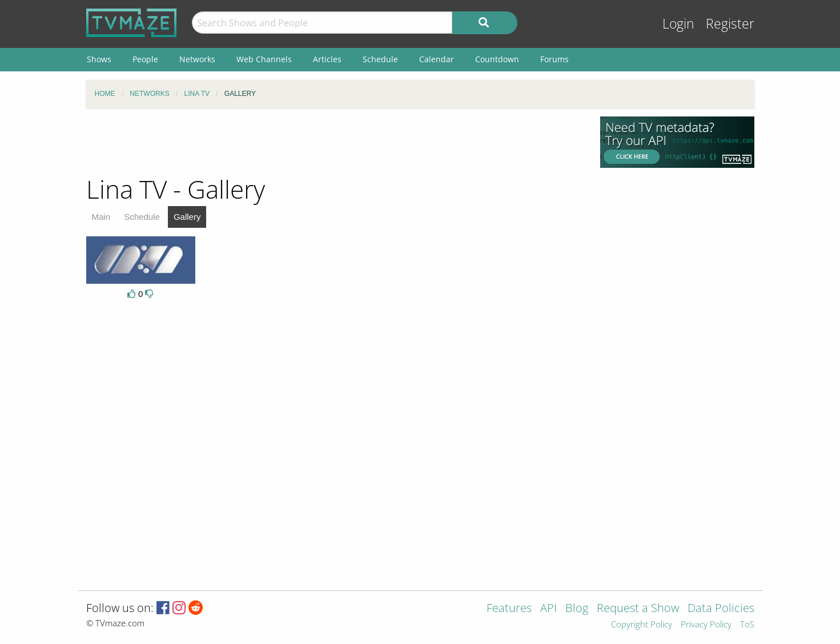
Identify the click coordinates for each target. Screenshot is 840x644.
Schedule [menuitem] (380, 59)
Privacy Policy (706, 625)
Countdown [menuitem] (497, 59)
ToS (747, 625)
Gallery (187, 217)
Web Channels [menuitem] (264, 59)
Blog (577, 609)
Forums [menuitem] (554, 59)
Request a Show (638, 609)
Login (678, 24)
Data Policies (721, 609)
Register (730, 24)
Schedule (142, 217)
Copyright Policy (642, 625)
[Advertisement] (335, 142)
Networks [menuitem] (197, 59)
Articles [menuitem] (327, 59)
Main (101, 217)
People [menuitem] (145, 59)
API (548, 609)
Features (509, 609)
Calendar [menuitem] (437, 59)
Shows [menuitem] (99, 59)
